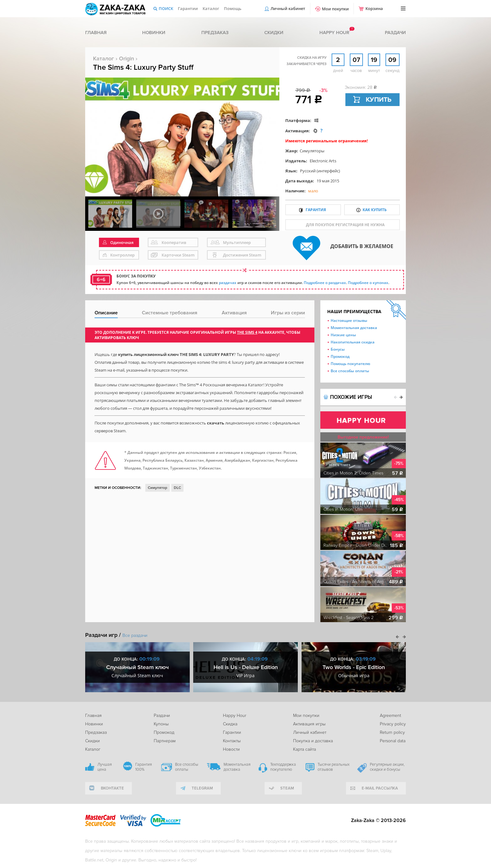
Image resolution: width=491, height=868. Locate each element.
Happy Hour (235, 716)
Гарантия (316, 210)
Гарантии (188, 8)
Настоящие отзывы (349, 320)
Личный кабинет (288, 8)
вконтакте (112, 788)
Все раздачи (135, 635)
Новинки (154, 33)
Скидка (230, 724)
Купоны (161, 724)
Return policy (392, 732)
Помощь (233, 8)
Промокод (340, 356)
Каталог (211, 8)
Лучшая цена (105, 767)
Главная (96, 33)
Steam (287, 788)
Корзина (374, 8)
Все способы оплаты (350, 371)
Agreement (390, 716)
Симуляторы (312, 151)
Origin (127, 58)
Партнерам (165, 741)
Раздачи (395, 33)
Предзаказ (215, 33)
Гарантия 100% (144, 767)
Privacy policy (393, 724)
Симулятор (158, 488)
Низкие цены (343, 335)
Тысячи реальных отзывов (333, 767)
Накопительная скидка (353, 342)
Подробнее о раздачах (325, 283)
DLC (177, 488)
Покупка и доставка (313, 741)
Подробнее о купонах (368, 283)
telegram (202, 788)
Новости (231, 749)
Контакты (232, 741)
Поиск (166, 8)
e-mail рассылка (380, 788)
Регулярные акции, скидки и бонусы (387, 767)
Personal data (393, 741)
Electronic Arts (323, 161)
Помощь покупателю (350, 364)
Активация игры (309, 724)
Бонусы (338, 349)
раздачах (228, 283)
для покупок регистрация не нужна (345, 225)
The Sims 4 (247, 332)
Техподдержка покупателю (283, 767)
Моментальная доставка (354, 328)
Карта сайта (305, 749)
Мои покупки (335, 9)
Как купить (375, 210)
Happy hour (334, 33)
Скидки (274, 33)
